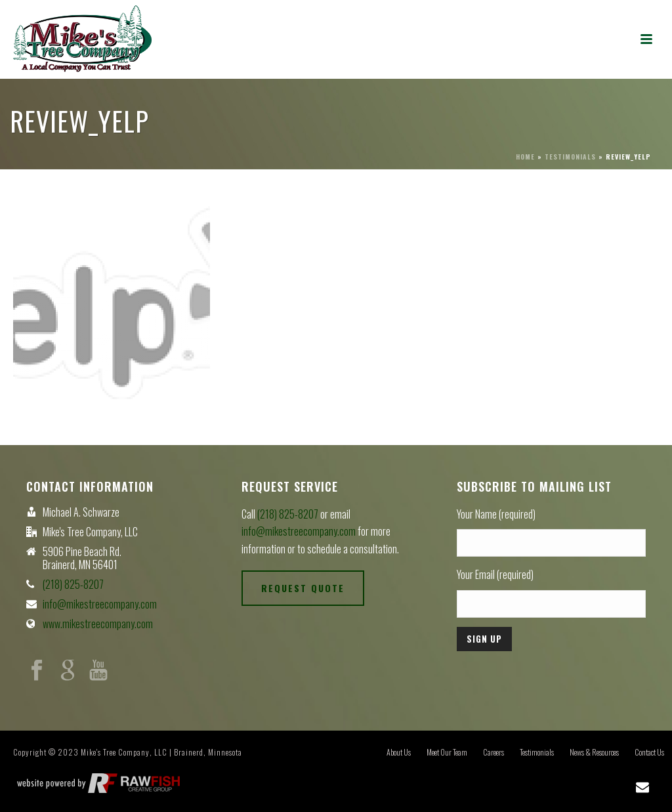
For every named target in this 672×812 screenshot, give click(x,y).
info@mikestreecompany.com (100, 604)
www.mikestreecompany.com (98, 624)
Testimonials (570, 157)
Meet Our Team (447, 752)
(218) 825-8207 (73, 584)
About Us (399, 752)
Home (525, 157)
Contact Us (649, 752)
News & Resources (594, 752)
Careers (493, 752)
